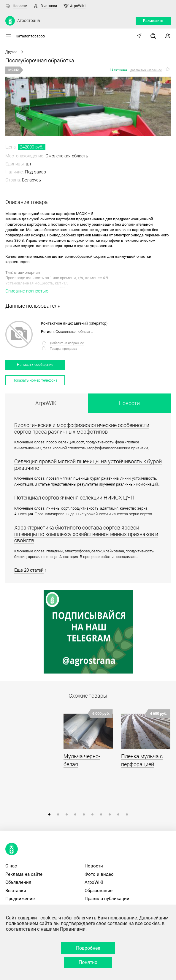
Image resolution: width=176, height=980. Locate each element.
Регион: (48, 332)
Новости (20, 6)
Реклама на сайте (24, 874)
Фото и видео (99, 874)
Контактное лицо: (57, 323)
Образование (99, 891)
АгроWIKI (78, 6)
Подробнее (88, 948)
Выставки (49, 6)
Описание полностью (27, 291)
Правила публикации (107, 899)
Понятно (88, 962)
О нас (11, 866)
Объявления (18, 882)
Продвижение (20, 899)
